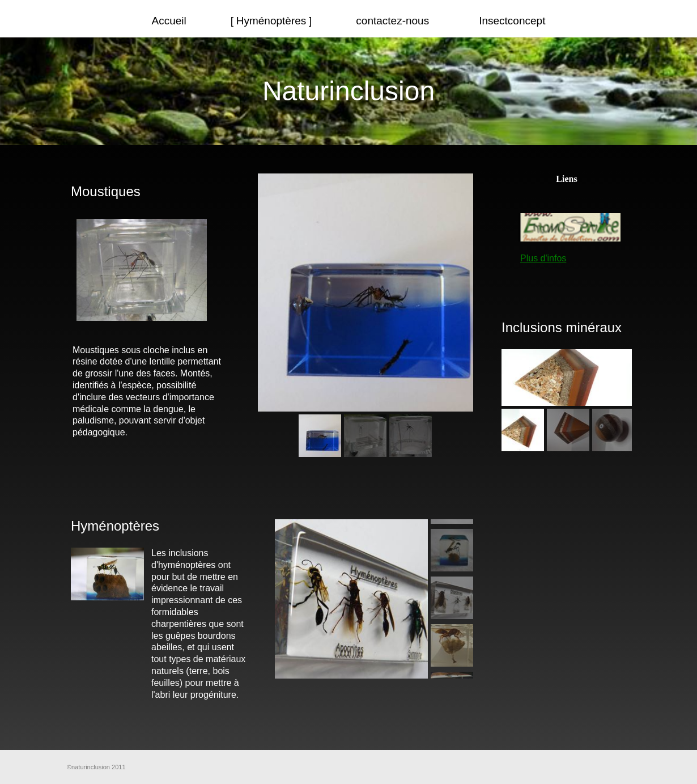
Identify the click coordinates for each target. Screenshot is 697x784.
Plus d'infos (543, 258)
